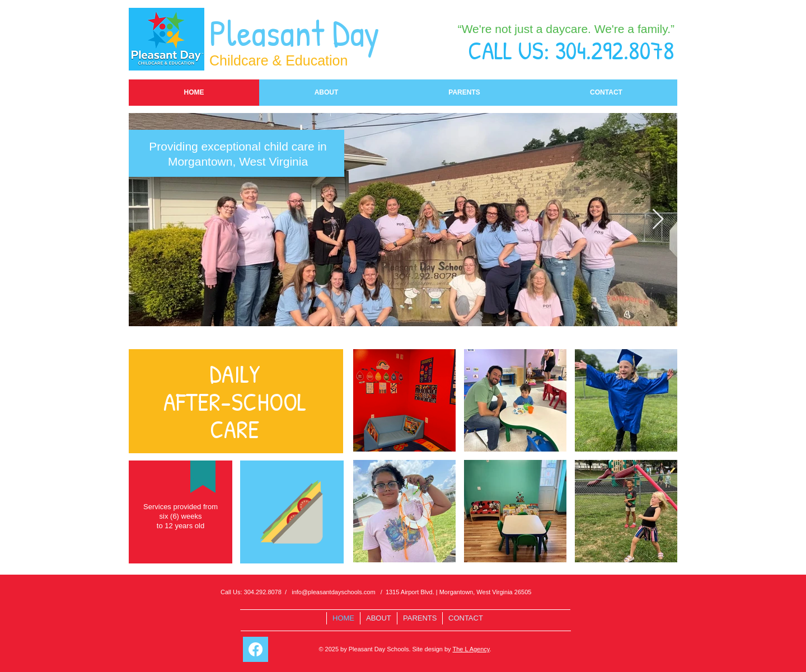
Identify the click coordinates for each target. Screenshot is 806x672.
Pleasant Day (299, 32)
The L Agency (471, 649)
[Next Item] (658, 220)
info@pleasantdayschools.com (333, 592)
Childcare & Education (278, 60)
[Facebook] (256, 649)
